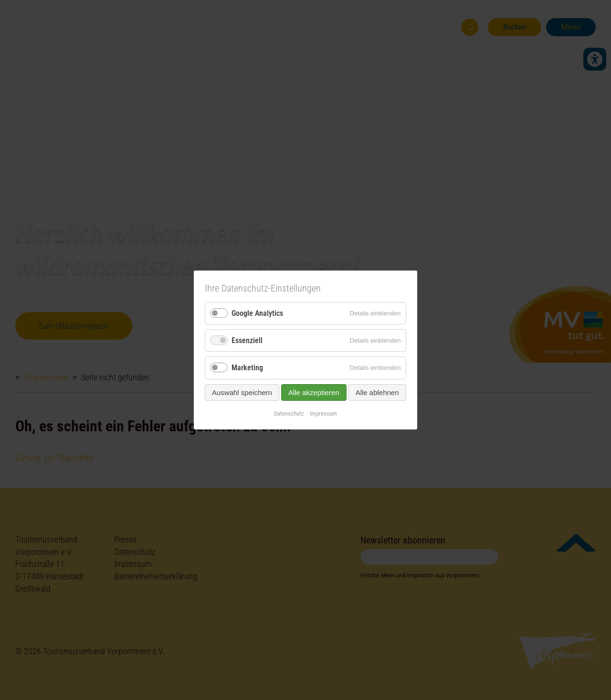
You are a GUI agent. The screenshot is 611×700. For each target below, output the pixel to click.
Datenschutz (289, 413)
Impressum (323, 413)
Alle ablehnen (377, 392)
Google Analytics (257, 313)
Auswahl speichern (242, 392)
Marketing (247, 368)
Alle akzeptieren (314, 392)
